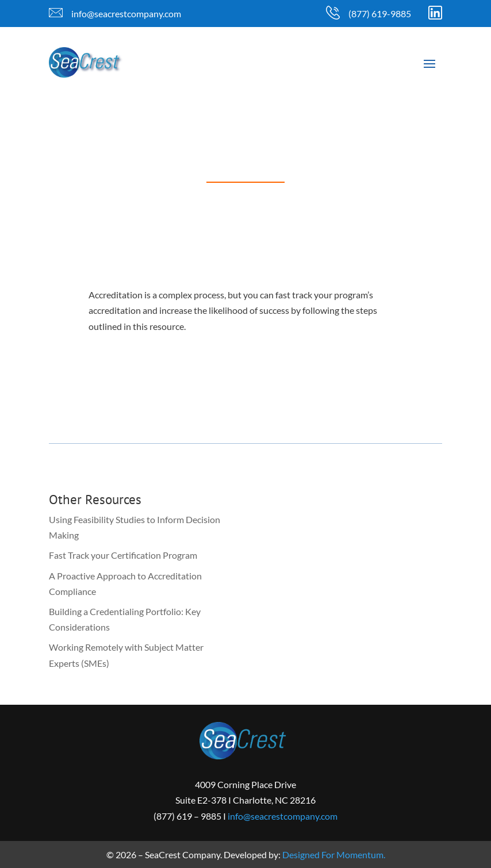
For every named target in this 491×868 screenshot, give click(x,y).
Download (143, 382)
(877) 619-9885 (380, 14)
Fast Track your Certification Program (123, 555)
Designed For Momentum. (334, 854)
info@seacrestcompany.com (126, 14)
